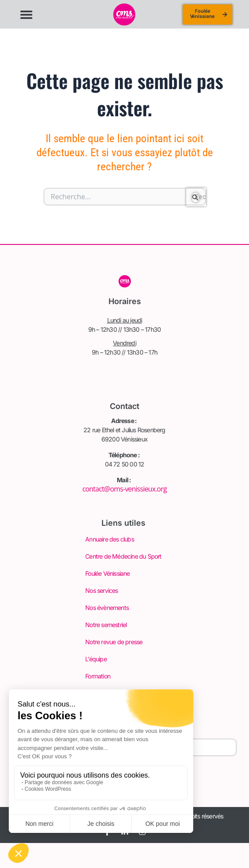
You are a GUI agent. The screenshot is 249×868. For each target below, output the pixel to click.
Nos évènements (107, 608)
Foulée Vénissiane (107, 573)
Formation (98, 676)
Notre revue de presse (114, 642)
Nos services (101, 590)
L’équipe (96, 659)
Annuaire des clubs (110, 539)
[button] (27, 14)
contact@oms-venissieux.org (124, 489)
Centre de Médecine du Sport (123, 556)
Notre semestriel (106, 625)
